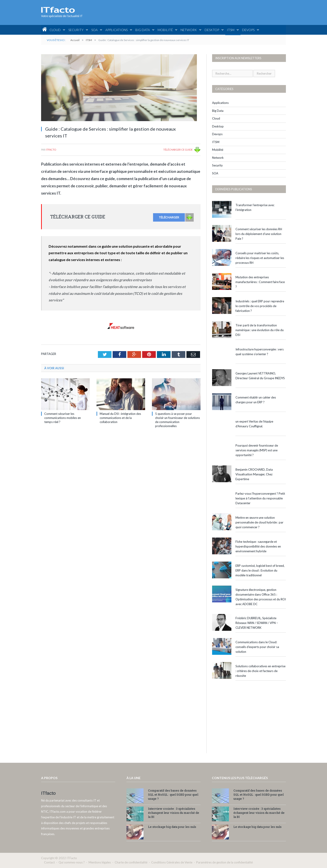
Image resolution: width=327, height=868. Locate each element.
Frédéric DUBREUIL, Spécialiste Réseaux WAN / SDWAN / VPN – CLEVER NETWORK (257, 623)
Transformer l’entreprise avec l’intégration (255, 207)
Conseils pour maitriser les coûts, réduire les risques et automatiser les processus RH (260, 258)
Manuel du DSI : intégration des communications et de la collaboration (120, 418)
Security (76, 30)
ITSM (231, 30)
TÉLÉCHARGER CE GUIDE (178, 150)
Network (189, 30)
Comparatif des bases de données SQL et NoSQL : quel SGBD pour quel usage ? (173, 795)
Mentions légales (100, 862)
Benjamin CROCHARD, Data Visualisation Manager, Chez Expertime (254, 474)
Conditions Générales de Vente (172, 862)
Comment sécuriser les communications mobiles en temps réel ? (63, 418)
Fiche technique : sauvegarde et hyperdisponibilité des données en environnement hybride (258, 546)
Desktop (212, 30)
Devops (248, 30)
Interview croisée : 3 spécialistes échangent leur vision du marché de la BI (174, 813)
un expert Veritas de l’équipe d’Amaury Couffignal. (254, 424)
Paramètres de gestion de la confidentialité (224, 862)
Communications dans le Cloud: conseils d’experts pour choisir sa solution (257, 647)
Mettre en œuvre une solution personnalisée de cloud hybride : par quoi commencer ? (259, 522)
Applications (116, 30)
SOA (94, 30)
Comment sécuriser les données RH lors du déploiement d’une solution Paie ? (259, 234)
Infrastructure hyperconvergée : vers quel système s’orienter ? (260, 352)
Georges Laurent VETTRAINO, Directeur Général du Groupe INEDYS (260, 376)
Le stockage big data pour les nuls (172, 827)
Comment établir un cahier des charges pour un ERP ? (256, 400)
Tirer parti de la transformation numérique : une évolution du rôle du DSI (260, 330)
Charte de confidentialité (131, 862)
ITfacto (51, 150)
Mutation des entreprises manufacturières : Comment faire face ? (260, 282)
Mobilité (165, 30)
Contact (49, 862)
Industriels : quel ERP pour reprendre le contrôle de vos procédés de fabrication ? (260, 306)
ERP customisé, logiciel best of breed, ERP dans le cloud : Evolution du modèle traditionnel (260, 570)
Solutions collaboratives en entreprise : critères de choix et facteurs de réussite (260, 671)
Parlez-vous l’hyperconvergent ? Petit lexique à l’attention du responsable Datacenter (260, 498)
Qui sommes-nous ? (72, 862)
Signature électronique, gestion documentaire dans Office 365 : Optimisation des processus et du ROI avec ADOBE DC (261, 597)
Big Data (143, 30)
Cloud (55, 30)
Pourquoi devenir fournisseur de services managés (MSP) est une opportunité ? (257, 450)
